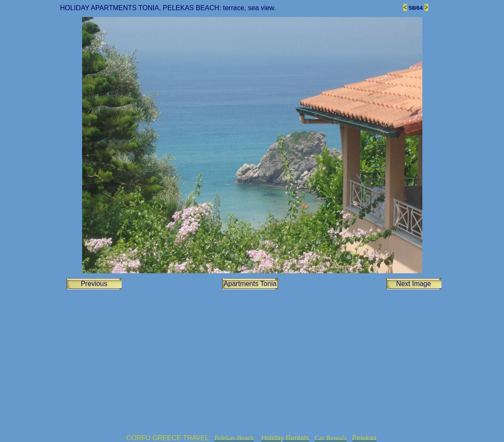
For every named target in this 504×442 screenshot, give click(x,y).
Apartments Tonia (250, 284)
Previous (94, 284)
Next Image (414, 284)
